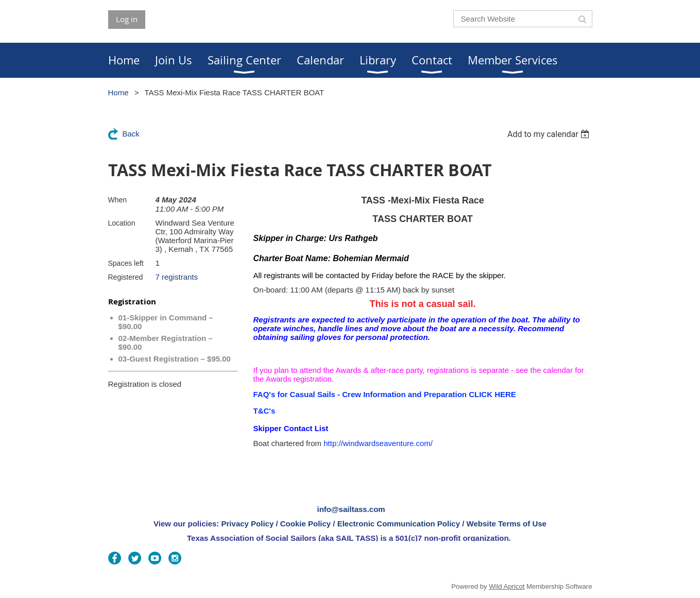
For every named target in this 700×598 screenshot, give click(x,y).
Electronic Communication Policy (399, 524)
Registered (126, 277)
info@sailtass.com (351, 509)
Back (131, 134)
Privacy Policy (248, 524)
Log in (127, 19)
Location (122, 223)
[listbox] (550, 134)
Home (118, 92)
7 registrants (177, 277)
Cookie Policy (305, 524)
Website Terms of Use (507, 524)
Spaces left (126, 263)
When (118, 200)
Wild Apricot (507, 586)
